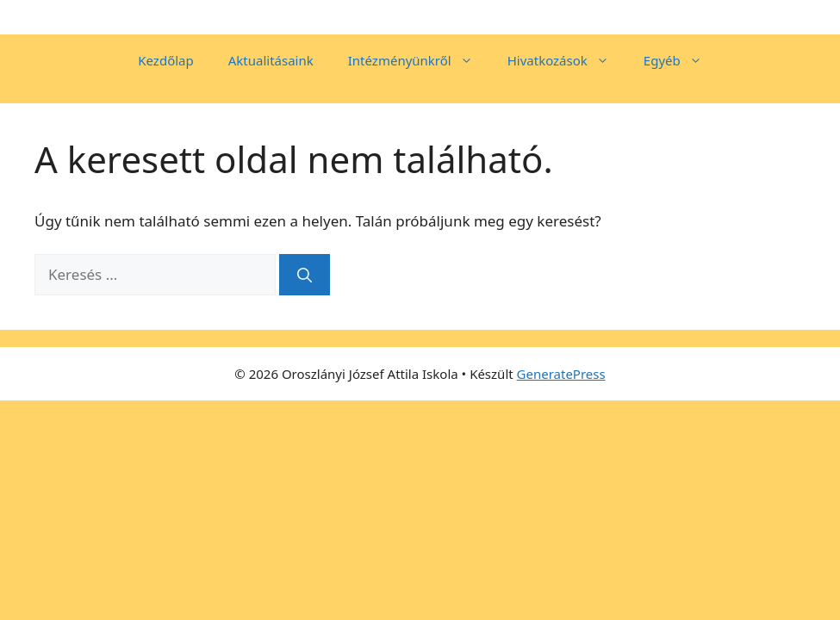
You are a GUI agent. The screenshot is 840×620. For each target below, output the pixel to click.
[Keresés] (305, 275)
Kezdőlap (165, 60)
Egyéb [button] (681, 60)
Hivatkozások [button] (567, 60)
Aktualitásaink (271, 60)
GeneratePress (561, 374)
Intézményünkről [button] (419, 60)
